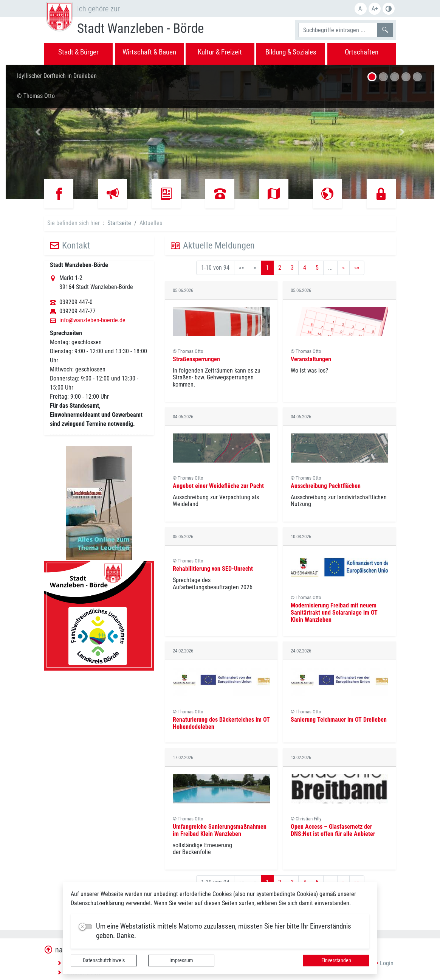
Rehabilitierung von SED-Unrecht (213, 569)
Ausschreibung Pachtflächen (326, 486)
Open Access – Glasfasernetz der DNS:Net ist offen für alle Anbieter (333, 830)
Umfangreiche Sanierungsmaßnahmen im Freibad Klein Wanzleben (220, 830)
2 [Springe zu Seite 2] (280, 268)
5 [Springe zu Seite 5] (317, 268)
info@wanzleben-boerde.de (92, 320)
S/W (389, 9)
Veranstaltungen (311, 359)
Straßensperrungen (196, 359)
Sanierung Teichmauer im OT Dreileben (339, 720)
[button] (38, 132)
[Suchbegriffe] (338, 30)
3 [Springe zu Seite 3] (292, 268)
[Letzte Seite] (357, 268)
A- (361, 9)
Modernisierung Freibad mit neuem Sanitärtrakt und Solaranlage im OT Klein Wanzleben (334, 613)
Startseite (119, 223)
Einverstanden (336, 960)
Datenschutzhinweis (104, 960)
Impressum (181, 960)
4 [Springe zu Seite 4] (305, 268)
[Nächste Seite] (343, 268)
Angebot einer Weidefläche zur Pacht (218, 486)
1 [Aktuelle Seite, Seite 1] (267, 268)
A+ (375, 9)
